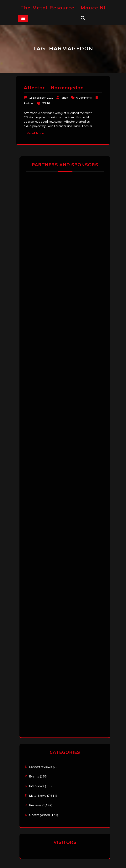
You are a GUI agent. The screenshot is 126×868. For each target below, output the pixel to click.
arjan (65, 98)
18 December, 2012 (41, 98)
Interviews (37, 786)
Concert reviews (41, 767)
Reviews (29, 103)
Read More (35, 133)
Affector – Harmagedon (54, 88)
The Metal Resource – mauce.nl (63, 8)
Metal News (38, 796)
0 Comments (84, 98)
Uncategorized (39, 815)
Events (34, 776)
